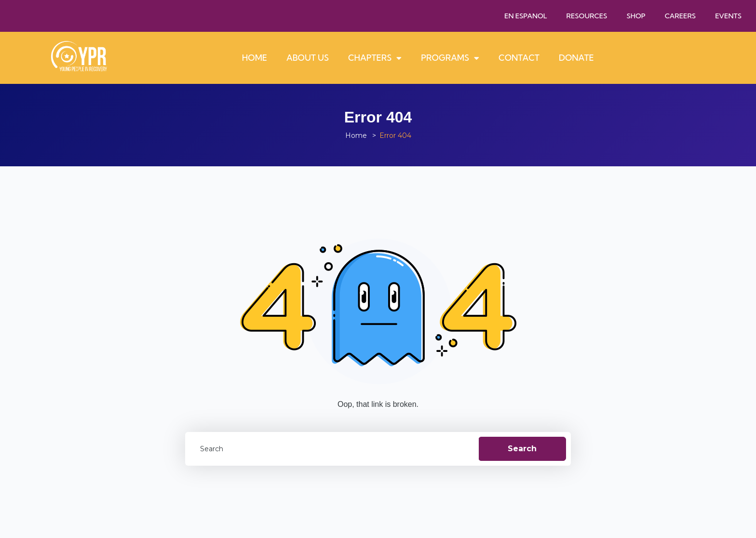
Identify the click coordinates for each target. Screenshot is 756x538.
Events (728, 16)
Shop (636, 16)
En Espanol (526, 16)
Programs (450, 58)
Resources (587, 16)
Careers (681, 16)
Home (255, 58)
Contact (519, 58)
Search (522, 449)
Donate (576, 58)
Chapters (375, 58)
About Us (308, 58)
